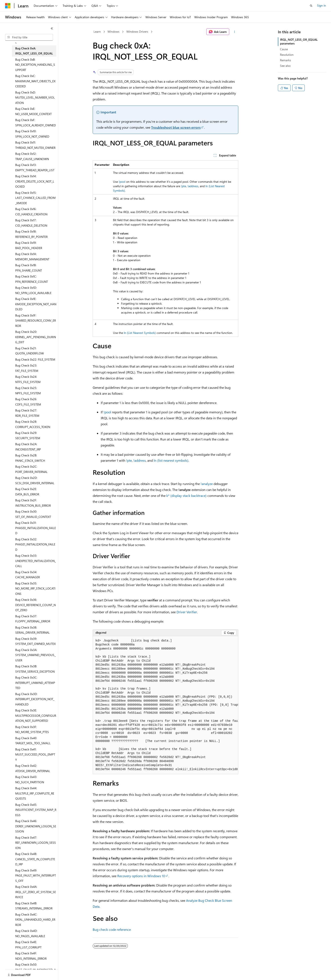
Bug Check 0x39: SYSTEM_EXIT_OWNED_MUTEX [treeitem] (35, 641)
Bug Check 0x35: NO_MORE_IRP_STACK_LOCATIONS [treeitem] (35, 588)
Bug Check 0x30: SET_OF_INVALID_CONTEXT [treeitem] (33, 514)
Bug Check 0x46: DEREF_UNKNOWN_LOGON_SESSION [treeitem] (36, 826)
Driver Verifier (187, 612)
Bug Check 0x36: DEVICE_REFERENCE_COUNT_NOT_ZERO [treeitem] (35, 605)
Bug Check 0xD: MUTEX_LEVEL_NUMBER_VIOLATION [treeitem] (35, 98)
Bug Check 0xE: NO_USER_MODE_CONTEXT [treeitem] (33, 111)
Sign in (321, 5)
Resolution (287, 55)
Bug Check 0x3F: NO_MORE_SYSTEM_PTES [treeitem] (32, 729)
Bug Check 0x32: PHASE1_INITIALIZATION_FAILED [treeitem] (35, 544)
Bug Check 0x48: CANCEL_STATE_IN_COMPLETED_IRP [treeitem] (35, 859)
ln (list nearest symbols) (171, 460)
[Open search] (311, 6)
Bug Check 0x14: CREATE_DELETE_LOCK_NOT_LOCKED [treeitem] (35, 181)
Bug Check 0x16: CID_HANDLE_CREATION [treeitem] (31, 212)
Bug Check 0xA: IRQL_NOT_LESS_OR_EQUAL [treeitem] (34, 51)
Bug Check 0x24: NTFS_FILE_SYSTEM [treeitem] (28, 379)
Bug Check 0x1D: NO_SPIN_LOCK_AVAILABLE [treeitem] (33, 290)
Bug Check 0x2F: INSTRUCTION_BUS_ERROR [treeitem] (33, 503)
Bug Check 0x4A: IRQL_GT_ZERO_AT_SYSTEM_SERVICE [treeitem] (36, 892)
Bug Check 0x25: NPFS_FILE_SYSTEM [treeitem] (28, 390)
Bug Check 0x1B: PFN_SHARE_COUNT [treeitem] (29, 268)
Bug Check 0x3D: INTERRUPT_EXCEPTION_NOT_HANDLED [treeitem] (35, 699)
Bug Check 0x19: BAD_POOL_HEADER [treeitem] (29, 245)
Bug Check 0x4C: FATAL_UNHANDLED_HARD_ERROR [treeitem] (35, 920)
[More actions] (235, 32)
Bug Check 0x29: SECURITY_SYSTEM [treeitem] (28, 435)
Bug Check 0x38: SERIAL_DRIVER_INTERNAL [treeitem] (32, 630)
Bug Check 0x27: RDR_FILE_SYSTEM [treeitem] (27, 413)
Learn (97, 31)
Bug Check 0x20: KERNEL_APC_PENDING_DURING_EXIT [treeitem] (36, 337)
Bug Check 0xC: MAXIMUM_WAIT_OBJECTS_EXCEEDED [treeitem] (35, 81)
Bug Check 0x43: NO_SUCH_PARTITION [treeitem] (30, 779)
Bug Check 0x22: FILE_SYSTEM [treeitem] (35, 359)
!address (193, 186)
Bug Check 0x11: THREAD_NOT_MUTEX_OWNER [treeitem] (35, 145)
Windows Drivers (137, 31)
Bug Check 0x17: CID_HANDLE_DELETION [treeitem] (31, 223)
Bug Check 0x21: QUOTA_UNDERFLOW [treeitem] (30, 351)
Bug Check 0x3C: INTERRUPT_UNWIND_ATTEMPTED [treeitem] (35, 683)
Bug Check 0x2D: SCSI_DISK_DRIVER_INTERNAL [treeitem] (35, 480)
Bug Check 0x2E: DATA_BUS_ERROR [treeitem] (27, 492)
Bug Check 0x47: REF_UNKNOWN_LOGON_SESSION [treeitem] (36, 843)
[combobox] (29, 37)
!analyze (207, 484)
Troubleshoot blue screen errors (176, 127)
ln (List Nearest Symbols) (140, 333)
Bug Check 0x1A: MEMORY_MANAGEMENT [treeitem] (32, 257)
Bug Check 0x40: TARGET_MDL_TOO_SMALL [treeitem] (33, 741)
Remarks (285, 60)
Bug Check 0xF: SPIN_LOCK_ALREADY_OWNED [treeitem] (36, 123)
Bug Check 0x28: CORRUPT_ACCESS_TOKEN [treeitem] (33, 424)
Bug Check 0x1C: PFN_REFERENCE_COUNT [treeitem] (32, 279)
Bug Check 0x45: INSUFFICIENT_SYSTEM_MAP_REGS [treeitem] (36, 810)
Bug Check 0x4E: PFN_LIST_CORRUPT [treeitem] (28, 945)
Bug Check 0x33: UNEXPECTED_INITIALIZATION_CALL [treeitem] (36, 561)
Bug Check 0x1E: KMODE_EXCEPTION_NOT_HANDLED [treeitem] (36, 304)
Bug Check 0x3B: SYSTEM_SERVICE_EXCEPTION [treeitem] (35, 669)
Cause (284, 49)
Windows (113, 31)
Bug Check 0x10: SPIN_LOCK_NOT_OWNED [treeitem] (32, 134)
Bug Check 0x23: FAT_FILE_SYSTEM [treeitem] (27, 368)
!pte (183, 186)
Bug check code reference (112, 929)
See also (285, 66)
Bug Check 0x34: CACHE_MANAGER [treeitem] (28, 575)
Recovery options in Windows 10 (141, 876)
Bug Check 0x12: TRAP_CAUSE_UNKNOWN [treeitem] (32, 156)
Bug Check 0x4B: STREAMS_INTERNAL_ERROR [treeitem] (34, 906)
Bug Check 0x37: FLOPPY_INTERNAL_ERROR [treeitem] (33, 619)
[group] (165, 705)
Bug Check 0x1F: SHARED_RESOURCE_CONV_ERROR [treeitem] (36, 321)
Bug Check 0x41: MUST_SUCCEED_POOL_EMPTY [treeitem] (35, 754)
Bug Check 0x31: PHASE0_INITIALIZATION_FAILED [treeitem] (36, 528)
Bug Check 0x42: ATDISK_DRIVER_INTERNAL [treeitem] (33, 768)
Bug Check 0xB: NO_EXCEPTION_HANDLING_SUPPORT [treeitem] (35, 65)
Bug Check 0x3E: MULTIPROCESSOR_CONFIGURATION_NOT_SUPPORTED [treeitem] (36, 715)
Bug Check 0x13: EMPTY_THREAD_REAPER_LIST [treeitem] (35, 167)
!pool (122, 182)
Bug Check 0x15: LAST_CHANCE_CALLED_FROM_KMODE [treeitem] (35, 198)
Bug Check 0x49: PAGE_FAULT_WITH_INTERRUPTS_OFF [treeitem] (36, 875)
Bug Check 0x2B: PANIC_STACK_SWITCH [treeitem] (30, 458)
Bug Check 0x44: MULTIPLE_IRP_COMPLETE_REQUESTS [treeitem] (35, 793)
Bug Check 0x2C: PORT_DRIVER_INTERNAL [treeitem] (31, 469)
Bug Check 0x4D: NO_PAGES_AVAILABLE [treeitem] (30, 933)
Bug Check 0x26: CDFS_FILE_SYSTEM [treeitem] (28, 402)
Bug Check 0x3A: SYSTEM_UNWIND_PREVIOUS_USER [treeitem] (35, 655)
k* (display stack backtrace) (186, 496)
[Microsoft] (8, 6)
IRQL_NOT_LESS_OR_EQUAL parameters (299, 41)
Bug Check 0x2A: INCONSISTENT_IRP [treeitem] (28, 447)
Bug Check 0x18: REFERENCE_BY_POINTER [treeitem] (31, 234)
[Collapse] (52, 28)
